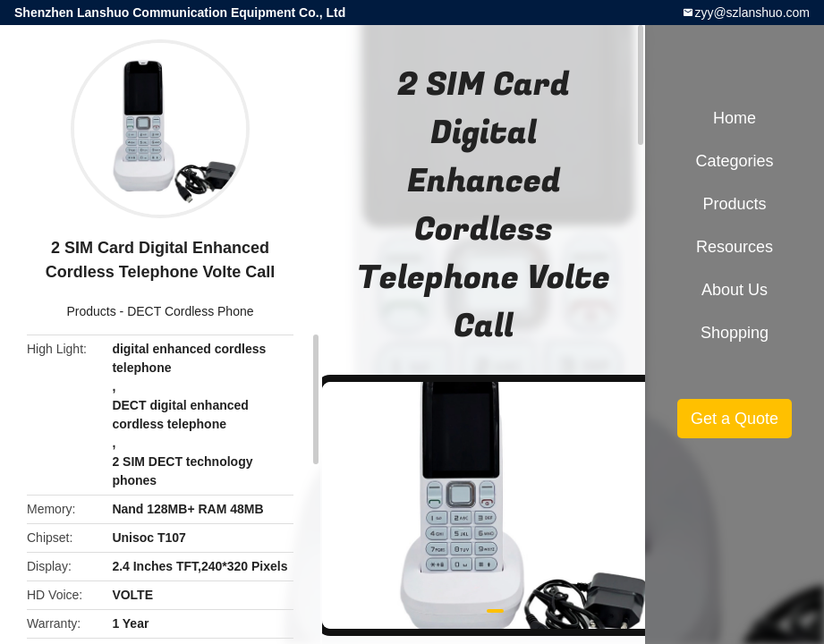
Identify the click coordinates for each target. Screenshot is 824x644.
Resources (735, 247)
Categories (734, 161)
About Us (735, 290)
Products (91, 311)
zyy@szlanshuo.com (752, 13)
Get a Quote (735, 419)
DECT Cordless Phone (190, 311)
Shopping (735, 333)
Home (735, 118)
